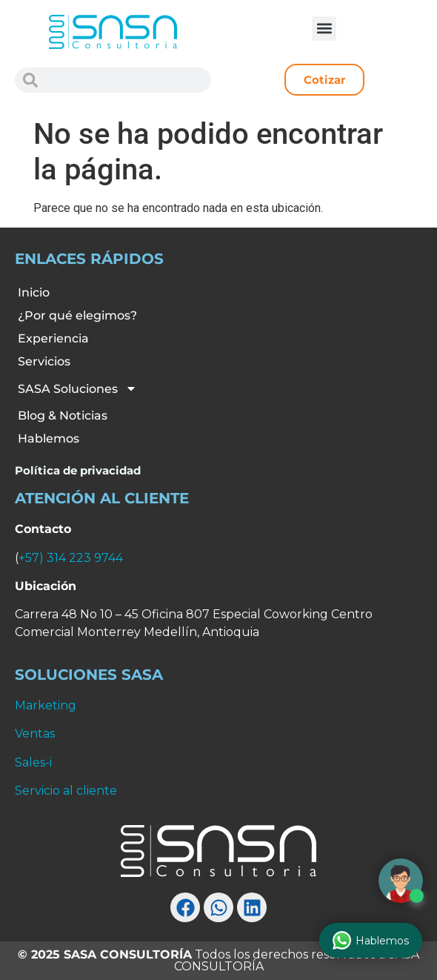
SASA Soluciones (77, 388)
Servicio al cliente (66, 791)
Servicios (44, 361)
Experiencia (53, 338)
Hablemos (49, 438)
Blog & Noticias (63, 415)
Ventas (35, 734)
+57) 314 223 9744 (71, 558)
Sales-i (33, 762)
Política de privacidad (78, 470)
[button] (324, 29)
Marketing (46, 705)
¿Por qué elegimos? (77, 315)
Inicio (34, 292)
